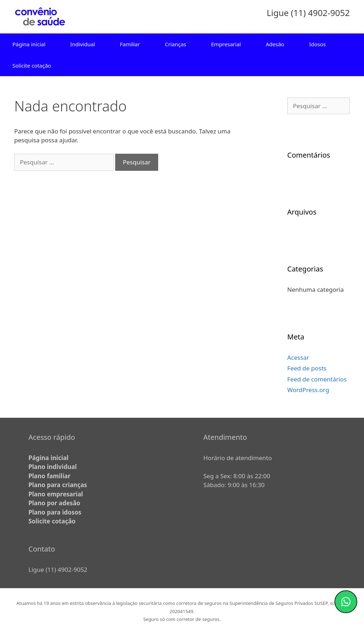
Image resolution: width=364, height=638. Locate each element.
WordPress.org (308, 390)
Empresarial (226, 44)
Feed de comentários (317, 379)
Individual (83, 44)
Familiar (130, 44)
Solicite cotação (32, 65)
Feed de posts (307, 368)
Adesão (275, 44)
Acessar (298, 357)
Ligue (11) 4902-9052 (58, 570)
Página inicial (29, 44)
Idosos (318, 44)
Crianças (176, 44)
